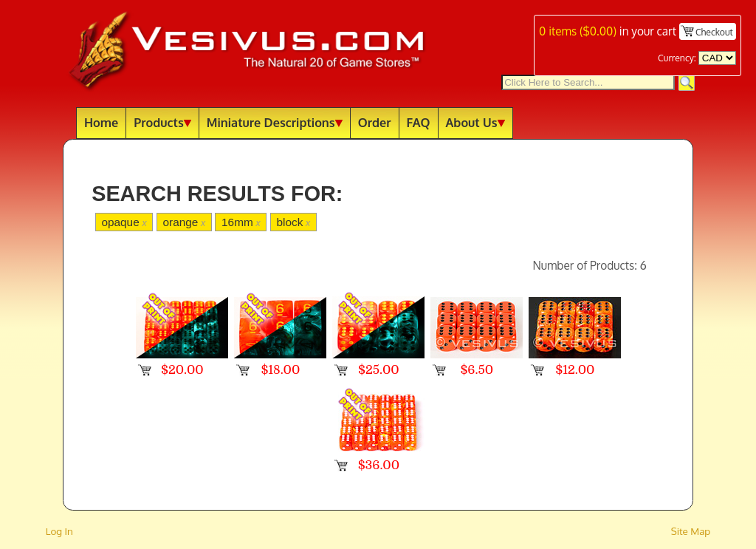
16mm (241, 222)
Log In (59, 531)
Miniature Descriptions (275, 122)
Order (375, 122)
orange (184, 222)
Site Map (691, 531)
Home (101, 122)
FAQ (419, 122)
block (293, 222)
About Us (475, 122)
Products (162, 122)
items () (578, 31)
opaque (124, 222)
